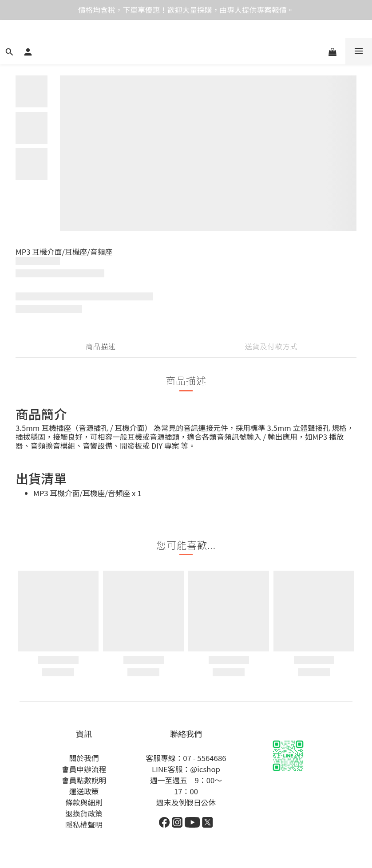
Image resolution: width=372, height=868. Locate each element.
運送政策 (84, 791)
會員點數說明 (84, 780)
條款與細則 (84, 802)
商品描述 (101, 346)
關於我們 (84, 758)
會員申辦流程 (84, 769)
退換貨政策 (84, 813)
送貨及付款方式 (271, 346)
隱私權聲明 (84, 825)
